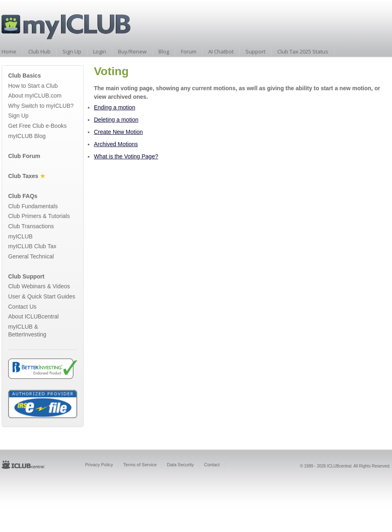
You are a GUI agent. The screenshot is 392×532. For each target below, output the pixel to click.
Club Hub (39, 51)
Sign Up (72, 51)
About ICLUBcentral (33, 316)
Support (255, 51)
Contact (212, 465)
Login (100, 51)
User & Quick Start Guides (42, 296)
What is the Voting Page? (126, 156)
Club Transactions (31, 226)
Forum (189, 51)
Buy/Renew (132, 51)
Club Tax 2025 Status (303, 51)
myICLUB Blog (27, 136)
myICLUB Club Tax (32, 246)
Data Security (180, 465)
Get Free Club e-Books (37, 126)
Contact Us (22, 307)
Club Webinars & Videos (39, 286)
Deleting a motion (116, 120)
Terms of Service (140, 465)
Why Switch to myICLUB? (41, 106)
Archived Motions (116, 144)
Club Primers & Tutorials (39, 216)
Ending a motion (115, 107)
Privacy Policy (99, 465)
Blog (164, 51)
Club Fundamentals (33, 206)
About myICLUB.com (35, 96)
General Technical (31, 256)
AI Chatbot (221, 51)
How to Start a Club (33, 86)
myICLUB (20, 236)
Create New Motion (118, 132)
